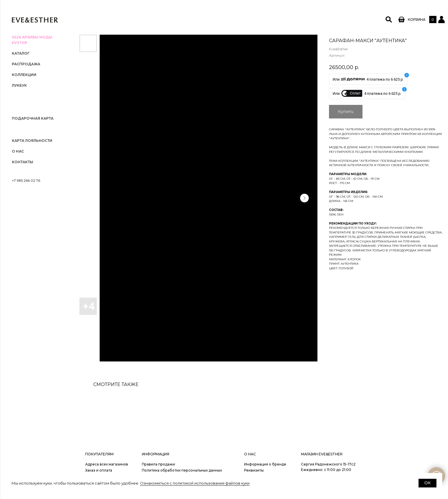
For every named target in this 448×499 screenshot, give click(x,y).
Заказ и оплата (99, 470)
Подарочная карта (33, 118)
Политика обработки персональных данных (182, 470)
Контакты (23, 162)
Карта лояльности (32, 141)
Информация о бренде (265, 464)
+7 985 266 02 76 (26, 180)
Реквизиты (254, 470)
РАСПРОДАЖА (26, 64)
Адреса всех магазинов (107, 464)
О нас (18, 151)
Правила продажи (158, 464)
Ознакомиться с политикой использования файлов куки (195, 483)
